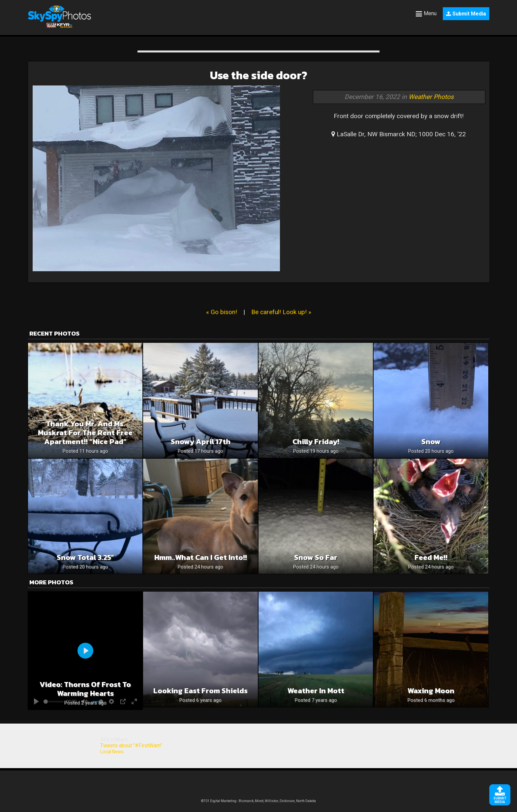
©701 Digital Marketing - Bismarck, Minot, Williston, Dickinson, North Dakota (258, 801)
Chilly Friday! (316, 442)
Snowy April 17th (201, 442)
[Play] (85, 651)
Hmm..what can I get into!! (201, 557)
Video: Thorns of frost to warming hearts (85, 689)
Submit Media (466, 14)
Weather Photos (431, 97)
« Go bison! (222, 312)
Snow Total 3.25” (85, 557)
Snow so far (316, 557)
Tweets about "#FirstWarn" (131, 746)
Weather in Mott (316, 691)
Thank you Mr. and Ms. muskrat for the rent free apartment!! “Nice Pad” (85, 433)
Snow (431, 442)
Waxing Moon (431, 691)
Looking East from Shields (200, 691)
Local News (112, 752)
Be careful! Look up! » (281, 312)
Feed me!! (431, 557)
